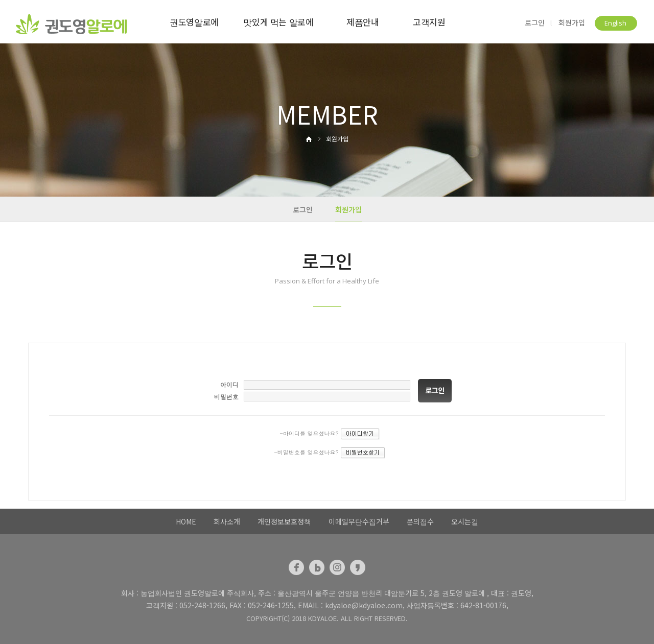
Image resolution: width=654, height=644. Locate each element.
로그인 (535, 23)
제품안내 (363, 22)
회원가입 (572, 23)
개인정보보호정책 (284, 521)
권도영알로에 (194, 22)
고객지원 (429, 22)
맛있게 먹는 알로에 (278, 22)
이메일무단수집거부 (359, 521)
